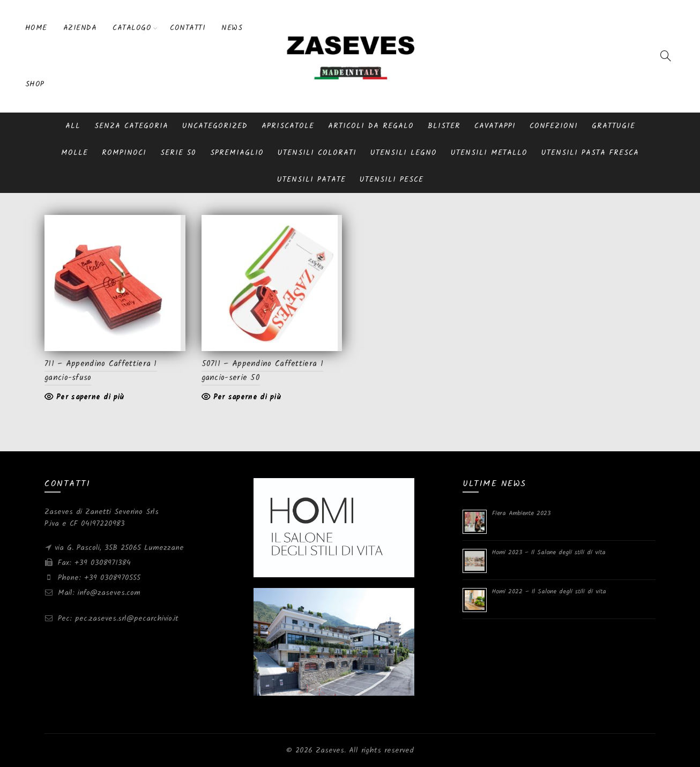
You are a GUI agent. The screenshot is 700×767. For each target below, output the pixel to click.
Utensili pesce (392, 180)
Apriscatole (288, 126)
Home (36, 28)
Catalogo (132, 28)
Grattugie (613, 126)
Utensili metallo (489, 153)
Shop (35, 84)
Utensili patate (311, 180)
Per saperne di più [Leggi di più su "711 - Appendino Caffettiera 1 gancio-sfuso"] (90, 397)
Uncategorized (215, 126)
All (73, 126)
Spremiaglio (237, 153)
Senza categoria (131, 126)
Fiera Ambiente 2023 (521, 513)
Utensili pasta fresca (590, 153)
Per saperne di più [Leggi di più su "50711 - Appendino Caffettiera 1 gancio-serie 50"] (247, 397)
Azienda (80, 28)
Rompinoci (124, 153)
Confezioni (554, 126)
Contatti (188, 28)
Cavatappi (495, 126)
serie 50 (178, 153)
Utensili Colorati (317, 153)
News (232, 28)
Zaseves (330, 750)
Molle (75, 153)
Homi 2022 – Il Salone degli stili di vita (549, 591)
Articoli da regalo (371, 126)
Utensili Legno (404, 153)
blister (444, 126)
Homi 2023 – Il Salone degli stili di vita (549, 552)
